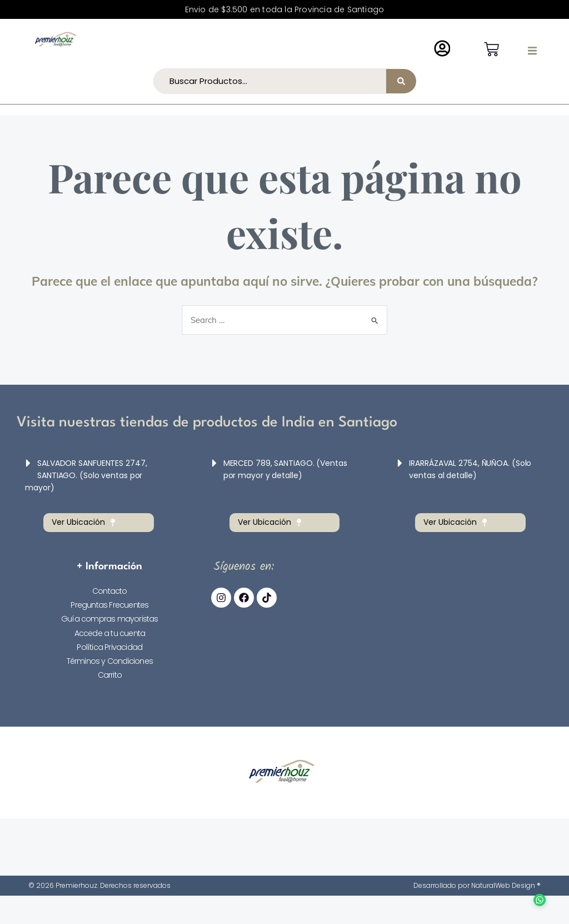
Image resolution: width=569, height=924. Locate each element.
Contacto (110, 591)
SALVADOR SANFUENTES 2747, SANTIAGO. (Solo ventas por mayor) (86, 475)
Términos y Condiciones (110, 661)
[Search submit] (401, 81)
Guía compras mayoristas (110, 619)
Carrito (110, 675)
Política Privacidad (109, 647)
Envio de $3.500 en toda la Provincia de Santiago (285, 9)
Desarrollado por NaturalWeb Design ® (477, 885)
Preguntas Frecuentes (109, 605)
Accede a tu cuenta (110, 633)
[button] (532, 51)
